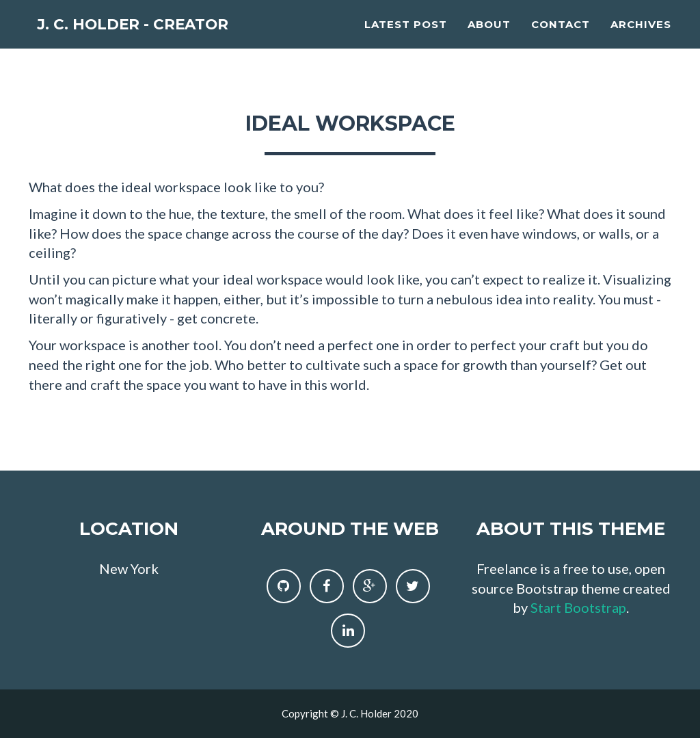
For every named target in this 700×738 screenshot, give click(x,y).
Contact (561, 38)
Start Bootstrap (578, 607)
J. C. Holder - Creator (158, 41)
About (489, 38)
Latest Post (406, 38)
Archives (641, 38)
